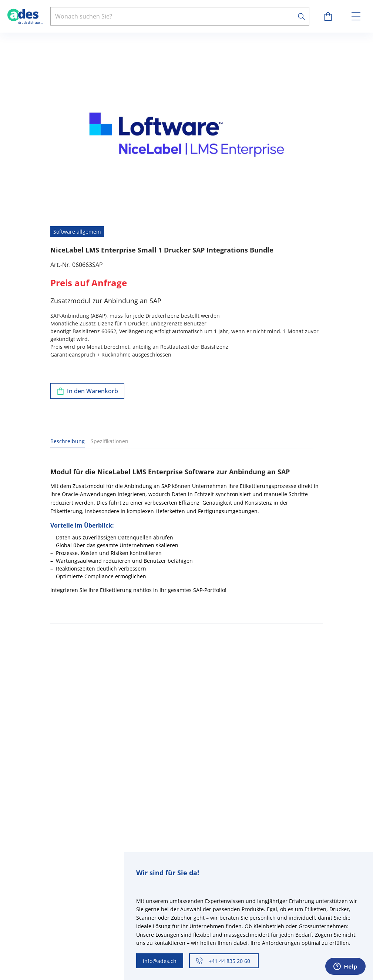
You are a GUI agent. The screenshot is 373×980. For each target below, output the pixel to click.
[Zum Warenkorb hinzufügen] (87, 391)
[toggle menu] (356, 16)
